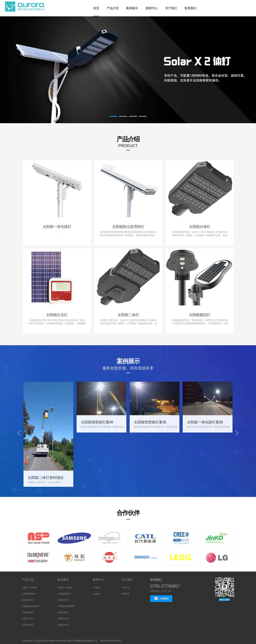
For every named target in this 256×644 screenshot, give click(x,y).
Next (228, 72)
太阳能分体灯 (28, 625)
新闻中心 (99, 580)
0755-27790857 (165, 586)
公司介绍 (125, 588)
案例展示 (63, 580)
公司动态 (97, 588)
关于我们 (127, 580)
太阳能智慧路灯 (29, 594)
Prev (28, 72)
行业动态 (97, 594)
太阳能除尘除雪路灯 (31, 606)
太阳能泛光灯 (28, 600)
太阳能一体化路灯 (30, 588)
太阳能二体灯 (28, 619)
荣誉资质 (125, 594)
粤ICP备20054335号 (111, 641)
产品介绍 (28, 580)
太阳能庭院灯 (28, 612)
